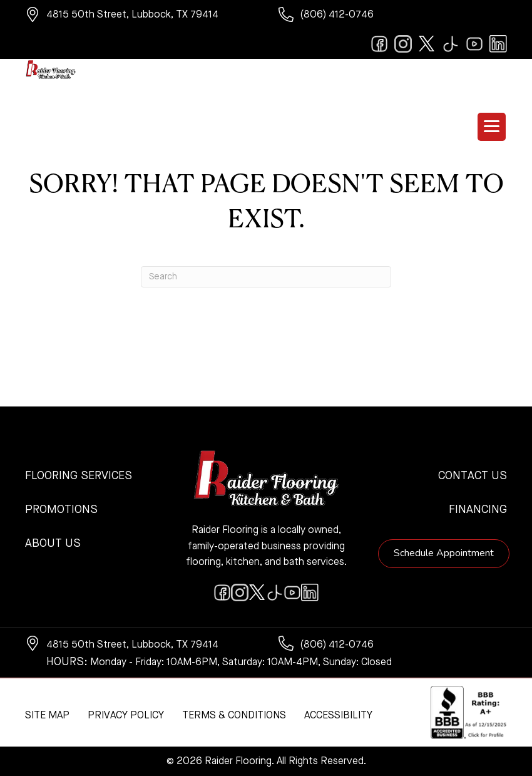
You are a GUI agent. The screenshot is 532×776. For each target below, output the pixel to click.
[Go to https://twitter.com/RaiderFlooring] (427, 44)
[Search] (266, 277)
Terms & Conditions (234, 716)
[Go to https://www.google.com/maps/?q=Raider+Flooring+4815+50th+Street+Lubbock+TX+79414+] (139, 16)
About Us (53, 544)
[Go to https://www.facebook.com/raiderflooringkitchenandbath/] (379, 44)
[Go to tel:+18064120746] (393, 16)
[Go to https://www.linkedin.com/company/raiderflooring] (498, 44)
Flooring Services (79, 476)
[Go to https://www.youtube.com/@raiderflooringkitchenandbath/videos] (474, 44)
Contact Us (473, 476)
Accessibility (338, 716)
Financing (478, 510)
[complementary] (91, 707)
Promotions (61, 510)
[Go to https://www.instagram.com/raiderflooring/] (403, 44)
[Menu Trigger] (492, 127)
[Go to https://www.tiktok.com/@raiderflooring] (451, 44)
